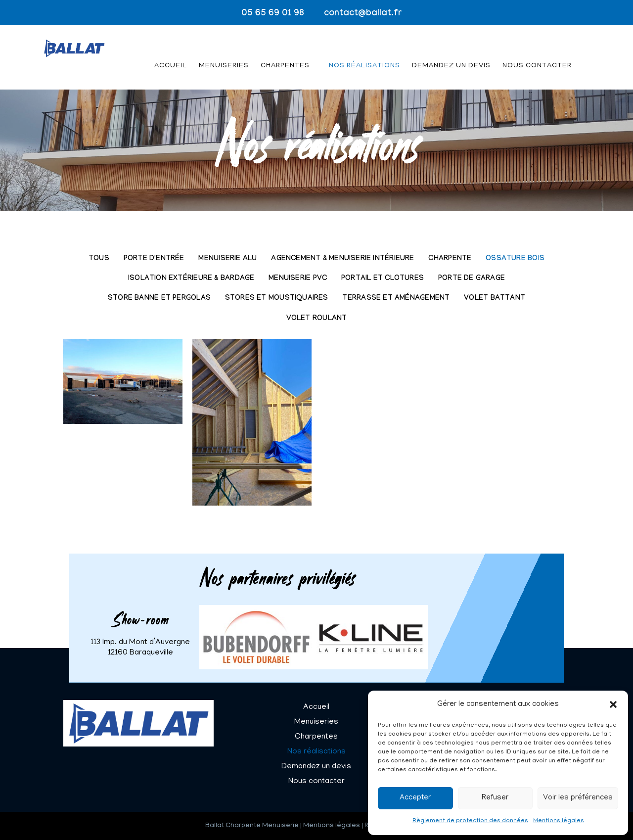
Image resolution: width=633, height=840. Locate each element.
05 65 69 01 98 (273, 14)
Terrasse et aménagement (396, 299)
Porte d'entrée (154, 259)
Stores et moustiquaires (277, 299)
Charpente (450, 259)
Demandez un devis (451, 53)
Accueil (171, 53)
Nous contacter (537, 53)
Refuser (495, 798)
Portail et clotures (383, 279)
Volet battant (495, 299)
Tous (99, 259)
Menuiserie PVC (298, 279)
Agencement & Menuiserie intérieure (342, 259)
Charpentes (285, 53)
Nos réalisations (364, 53)
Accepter (415, 798)
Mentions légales (559, 821)
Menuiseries (224, 53)
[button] (613, 704)
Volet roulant (317, 319)
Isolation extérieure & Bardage (191, 279)
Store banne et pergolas (159, 299)
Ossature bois (515, 259)
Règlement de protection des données (470, 821)
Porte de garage (472, 279)
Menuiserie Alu (227, 259)
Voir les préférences (578, 798)
